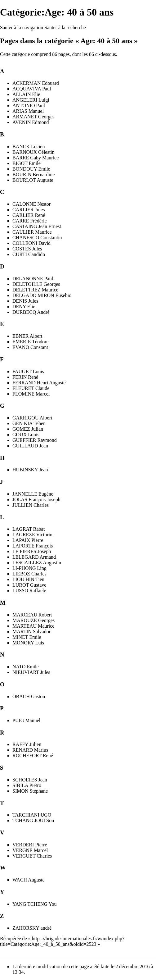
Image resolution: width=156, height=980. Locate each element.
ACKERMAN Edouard (36, 83)
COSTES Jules (27, 249)
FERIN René (25, 377)
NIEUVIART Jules (31, 672)
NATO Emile (26, 667)
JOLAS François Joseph (36, 499)
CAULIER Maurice (32, 232)
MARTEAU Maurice (33, 626)
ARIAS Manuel (28, 111)
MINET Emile (27, 637)
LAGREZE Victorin (32, 535)
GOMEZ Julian (28, 429)
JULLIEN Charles (31, 505)
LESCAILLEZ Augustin (37, 563)
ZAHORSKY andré (32, 928)
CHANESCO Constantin (37, 238)
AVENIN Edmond (31, 122)
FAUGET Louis (28, 371)
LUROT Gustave (29, 585)
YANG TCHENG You (34, 904)
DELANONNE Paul (33, 279)
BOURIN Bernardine (33, 174)
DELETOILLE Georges (36, 284)
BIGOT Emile (27, 163)
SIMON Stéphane (30, 791)
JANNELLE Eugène (33, 494)
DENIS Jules (25, 301)
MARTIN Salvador (31, 632)
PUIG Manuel (26, 720)
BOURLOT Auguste (33, 180)
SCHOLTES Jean (30, 780)
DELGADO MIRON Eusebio (42, 295)
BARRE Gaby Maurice (36, 158)
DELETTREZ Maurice (35, 290)
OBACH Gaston (29, 696)
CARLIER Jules (29, 210)
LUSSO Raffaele (29, 591)
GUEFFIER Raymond (35, 440)
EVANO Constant (30, 347)
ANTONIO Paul (29, 105)
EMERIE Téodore (31, 342)
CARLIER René (29, 215)
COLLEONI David (31, 243)
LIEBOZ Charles (29, 574)
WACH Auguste (29, 880)
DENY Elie (24, 307)
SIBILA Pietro (27, 785)
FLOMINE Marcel (31, 394)
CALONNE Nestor (31, 204)
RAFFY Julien (27, 744)
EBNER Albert (27, 336)
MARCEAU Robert (32, 615)
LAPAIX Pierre (28, 540)
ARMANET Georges (33, 117)
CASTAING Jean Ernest (37, 226)
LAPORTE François (33, 546)
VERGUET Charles (32, 856)
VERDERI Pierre (30, 845)
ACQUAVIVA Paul (32, 89)
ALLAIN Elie (26, 94)
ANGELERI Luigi (31, 100)
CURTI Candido (29, 254)
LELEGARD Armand (34, 557)
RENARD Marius (30, 750)
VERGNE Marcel (30, 850)
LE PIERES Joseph (32, 551)
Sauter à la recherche (65, 27)
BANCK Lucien (29, 147)
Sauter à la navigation (22, 27)
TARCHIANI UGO (32, 815)
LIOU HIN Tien (28, 579)
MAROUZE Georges (33, 620)
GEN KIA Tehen (29, 423)
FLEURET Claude (31, 388)
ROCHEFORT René (33, 756)
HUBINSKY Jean (30, 470)
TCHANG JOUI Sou (33, 820)
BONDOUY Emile (31, 169)
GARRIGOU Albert (32, 418)
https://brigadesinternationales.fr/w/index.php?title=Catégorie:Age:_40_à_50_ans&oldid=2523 (62, 941)
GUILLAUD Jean (30, 446)
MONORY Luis (28, 643)
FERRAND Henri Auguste (39, 383)
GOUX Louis (26, 435)
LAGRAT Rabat (29, 529)
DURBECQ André (31, 312)
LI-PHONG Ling (29, 568)
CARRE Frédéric (30, 221)
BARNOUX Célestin (33, 152)
